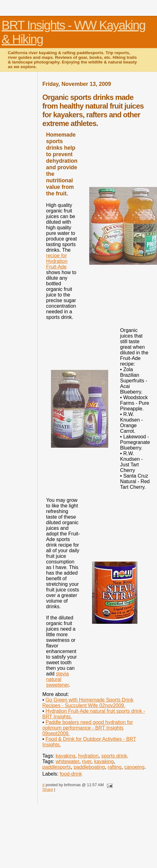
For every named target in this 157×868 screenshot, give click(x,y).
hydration (88, 756)
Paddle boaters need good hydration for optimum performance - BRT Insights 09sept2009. (88, 728)
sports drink (114, 756)
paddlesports (57, 767)
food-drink (71, 774)
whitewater (67, 761)
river (87, 761)
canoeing (134, 767)
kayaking (65, 756)
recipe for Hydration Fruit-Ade (57, 261)
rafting (114, 767)
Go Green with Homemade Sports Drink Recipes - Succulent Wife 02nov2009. (88, 703)
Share (48, 789)
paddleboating (89, 767)
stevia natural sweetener (57, 679)
